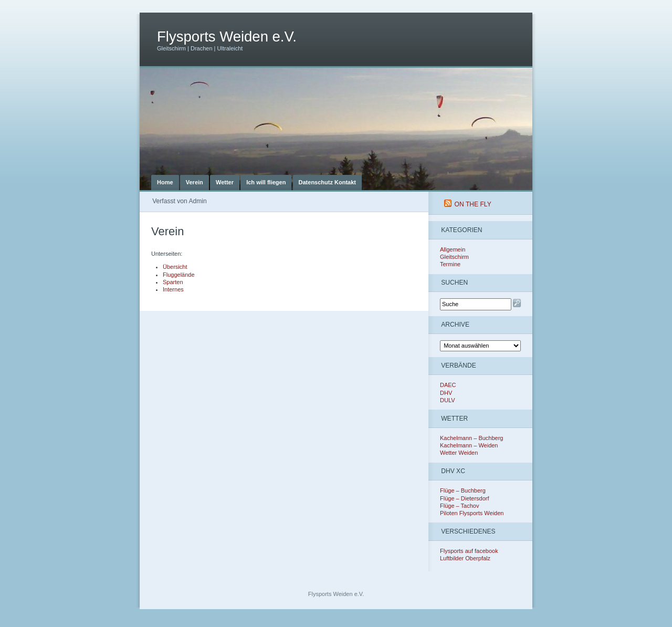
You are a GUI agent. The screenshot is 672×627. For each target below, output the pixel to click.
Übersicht (175, 267)
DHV (446, 393)
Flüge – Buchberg (463, 490)
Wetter (225, 182)
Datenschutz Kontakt (327, 182)
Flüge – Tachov (459, 506)
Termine (450, 264)
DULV (448, 400)
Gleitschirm (454, 257)
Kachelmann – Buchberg (471, 438)
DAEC (448, 385)
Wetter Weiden (459, 453)
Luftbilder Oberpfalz (465, 558)
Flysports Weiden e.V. (227, 36)
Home (165, 182)
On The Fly (473, 204)
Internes (173, 289)
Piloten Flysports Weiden (472, 513)
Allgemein (453, 249)
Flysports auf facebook (469, 551)
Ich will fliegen (266, 182)
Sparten (173, 282)
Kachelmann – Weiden (469, 445)
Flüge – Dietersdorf (465, 498)
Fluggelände (179, 275)
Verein (195, 182)
